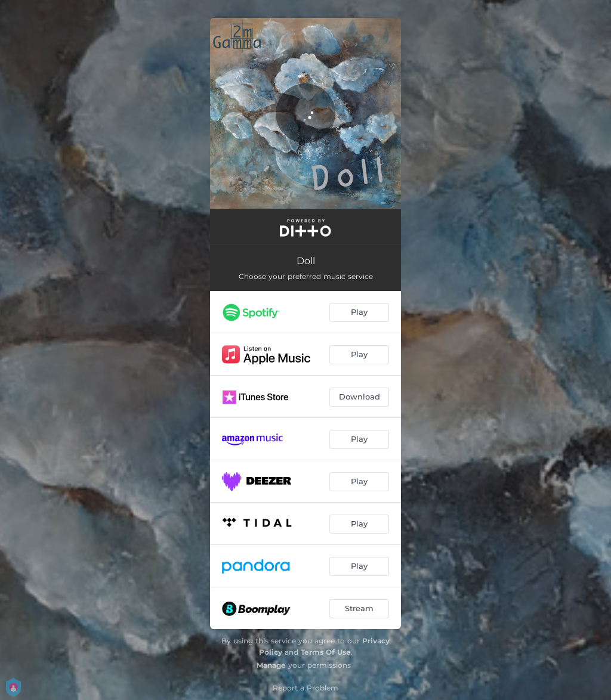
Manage (271, 665)
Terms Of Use (326, 652)
